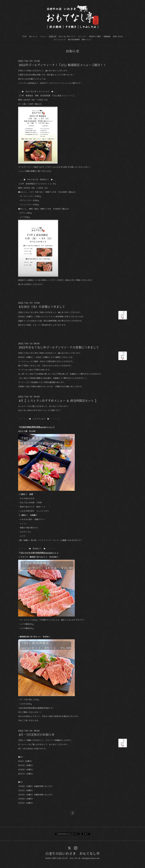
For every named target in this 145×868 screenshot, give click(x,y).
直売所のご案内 (95, 37)
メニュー (43, 37)
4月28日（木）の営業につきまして (42, 307)
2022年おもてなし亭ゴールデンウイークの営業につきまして (59, 347)
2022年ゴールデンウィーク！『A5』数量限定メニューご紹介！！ (62, 65)
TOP (24, 37)
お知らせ (53, 37)
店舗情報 (107, 37)
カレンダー (82, 37)
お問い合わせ (118, 37)
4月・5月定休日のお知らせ (37, 735)
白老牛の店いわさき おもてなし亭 (72, 854)
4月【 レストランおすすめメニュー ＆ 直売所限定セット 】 (58, 401)
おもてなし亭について (67, 37)
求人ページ (33, 37)
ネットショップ (60, 40)
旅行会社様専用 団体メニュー (80, 40)
